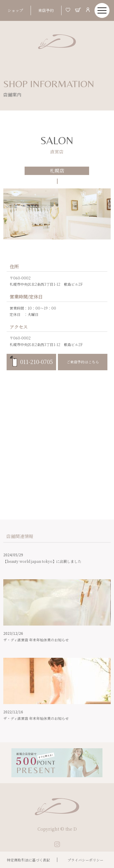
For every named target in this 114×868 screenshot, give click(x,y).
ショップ (15, 10)
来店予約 (46, 10)
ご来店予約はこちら (83, 362)
